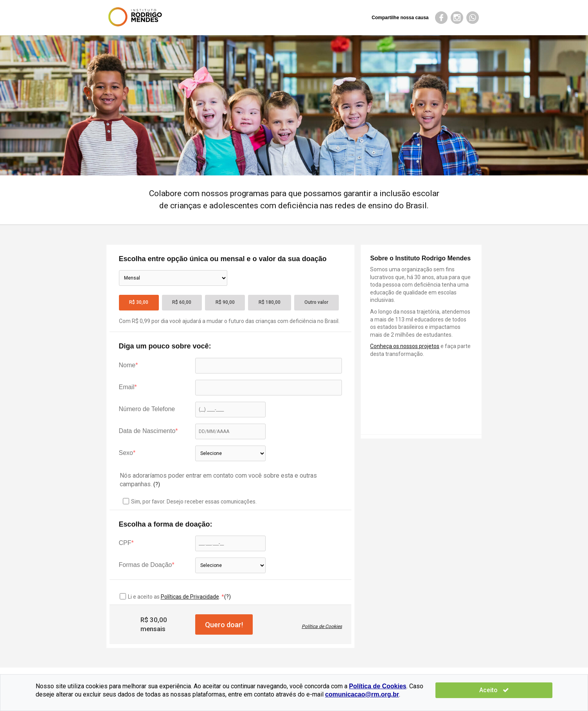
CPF (125, 543)
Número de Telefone (147, 409)
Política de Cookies (322, 626)
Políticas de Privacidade (190, 597)
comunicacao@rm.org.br (295, 694)
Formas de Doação (146, 565)
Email (127, 387)
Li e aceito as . (175, 597)
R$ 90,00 (225, 302)
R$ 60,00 (182, 302)
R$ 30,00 (139, 302)
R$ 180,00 (270, 302)
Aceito (529, 690)
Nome (127, 365)
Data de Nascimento (147, 431)
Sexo (126, 453)
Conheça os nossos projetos (405, 346)
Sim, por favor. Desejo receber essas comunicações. (190, 501)
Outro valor (316, 302)
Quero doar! (224, 625)
